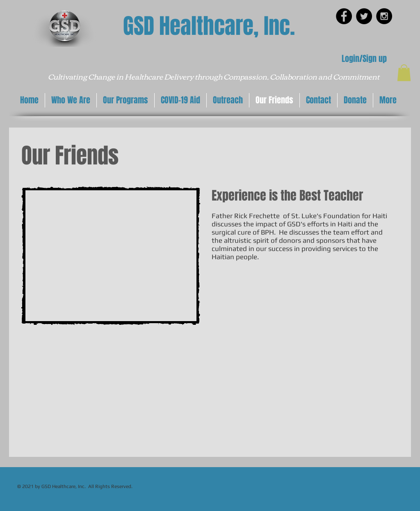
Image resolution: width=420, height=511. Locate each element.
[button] (404, 73)
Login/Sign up (364, 59)
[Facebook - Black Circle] (344, 16)
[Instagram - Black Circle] (384, 16)
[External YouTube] (111, 256)
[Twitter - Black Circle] (364, 16)
